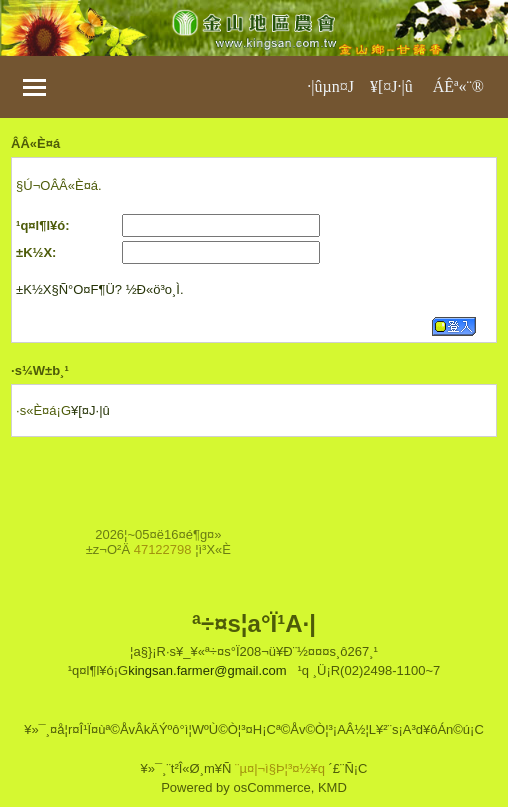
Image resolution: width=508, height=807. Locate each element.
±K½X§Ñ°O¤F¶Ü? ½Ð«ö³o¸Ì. (99, 289)
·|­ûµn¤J (330, 86)
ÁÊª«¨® (458, 86)
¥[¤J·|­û (391, 86)
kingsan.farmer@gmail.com (207, 670)
